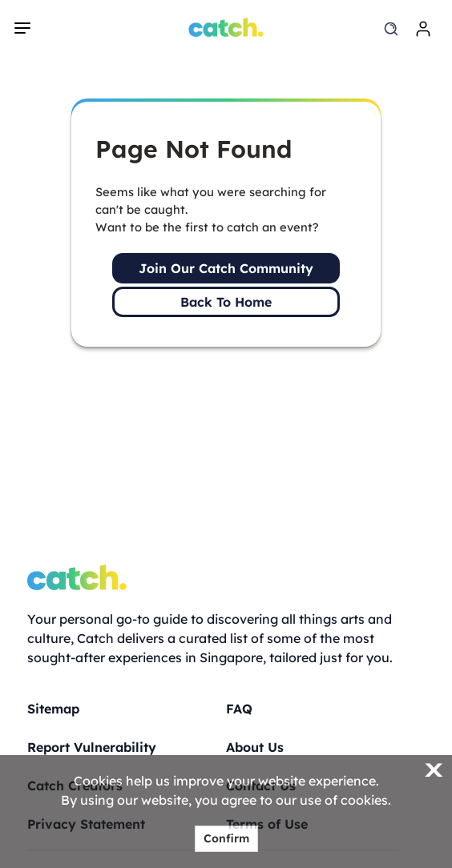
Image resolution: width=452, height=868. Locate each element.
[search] (391, 29)
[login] (423, 29)
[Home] (226, 27)
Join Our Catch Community (226, 268)
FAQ (239, 709)
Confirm (226, 838)
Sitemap (53, 709)
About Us (255, 747)
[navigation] (22, 28)
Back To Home (226, 302)
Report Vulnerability (92, 747)
